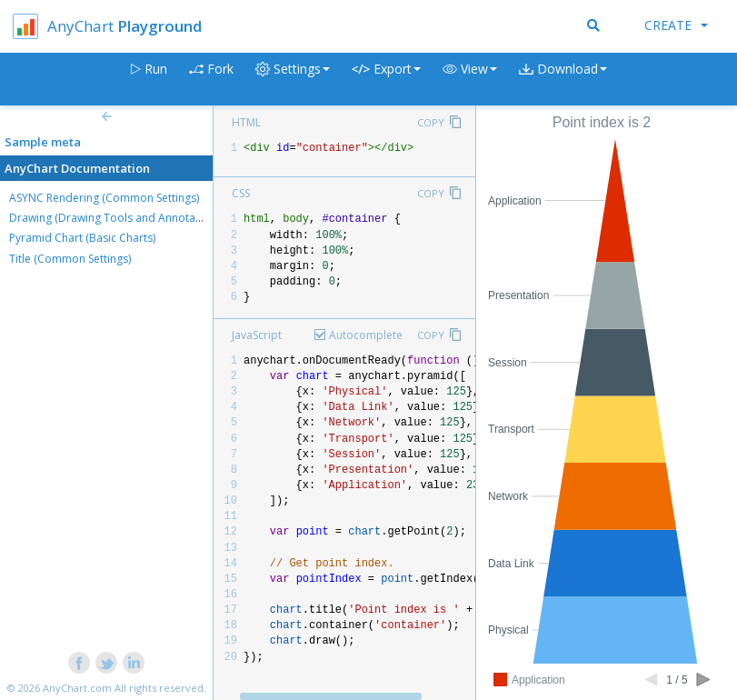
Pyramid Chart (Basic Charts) (82, 238)
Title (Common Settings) (70, 259)
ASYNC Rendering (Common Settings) (104, 198)
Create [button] (676, 25)
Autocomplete (366, 335)
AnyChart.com (77, 688)
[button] (470, 80)
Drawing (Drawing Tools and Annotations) (116, 218)
